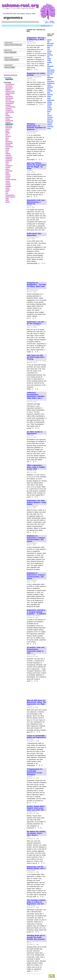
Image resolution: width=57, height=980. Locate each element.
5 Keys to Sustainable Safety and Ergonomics (36, 737)
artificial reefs (10, 91)
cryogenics (9, 110)
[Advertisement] (34, 113)
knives (8, 148)
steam (7, 188)
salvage (8, 185)
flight (7, 131)
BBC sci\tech (50, 44)
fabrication (9, 128)
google (52, 21)
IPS (48, 64)
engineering (9, 121)
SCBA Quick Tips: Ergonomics (34, 234)
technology (8, 78)
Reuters (49, 97)
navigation (9, 166)
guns (7, 140)
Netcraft (49, 80)
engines (8, 122)
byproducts (9, 96)
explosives (9, 126)
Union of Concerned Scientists (50, 117)
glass (7, 138)
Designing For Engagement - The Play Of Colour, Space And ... (36, 286)
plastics (8, 174)
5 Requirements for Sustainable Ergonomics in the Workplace (35, 772)
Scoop (49, 98)
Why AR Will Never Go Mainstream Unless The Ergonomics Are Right (36, 702)
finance (8, 129)
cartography (9, 98)
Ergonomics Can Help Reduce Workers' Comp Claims (36, 502)
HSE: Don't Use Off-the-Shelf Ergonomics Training (36, 357)
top (51, 976)
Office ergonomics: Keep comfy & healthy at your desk (36, 467)
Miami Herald (51, 72)
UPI (48, 114)
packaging (9, 171)
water (7, 199)
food (7, 135)
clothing (8, 105)
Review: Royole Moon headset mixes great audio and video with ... (36, 808)
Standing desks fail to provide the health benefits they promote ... (36, 938)
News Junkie (50, 81)
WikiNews (50, 125)
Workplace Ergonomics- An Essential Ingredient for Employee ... (36, 127)
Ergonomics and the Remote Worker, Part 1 (36, 868)
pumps (8, 178)
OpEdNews (50, 87)
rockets (8, 183)
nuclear (8, 167)
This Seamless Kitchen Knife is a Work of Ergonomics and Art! (36, 902)
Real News (50, 95)
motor (7, 162)
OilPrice (49, 85)
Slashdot (49, 102)
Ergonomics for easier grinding (36, 74)
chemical (8, 100)
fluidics (8, 133)
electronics (9, 117)
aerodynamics (10, 84)
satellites (8, 186)
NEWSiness (50, 78)
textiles (8, 190)
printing (8, 176)
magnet (8, 154)
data (7, 114)
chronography (10, 102)
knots (7, 150)
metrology (9, 161)
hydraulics (9, 141)
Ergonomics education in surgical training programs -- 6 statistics (36, 612)
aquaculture (9, 88)
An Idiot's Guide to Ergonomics (35, 433)
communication (10, 107)
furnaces (8, 136)
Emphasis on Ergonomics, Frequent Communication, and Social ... (36, 539)
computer (9, 109)
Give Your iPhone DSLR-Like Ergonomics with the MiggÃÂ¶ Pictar (36, 166)
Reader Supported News (50, 91)
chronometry (10, 103)
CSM (48, 49)
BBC (48, 42)
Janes (49, 68)
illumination (9, 143)
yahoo (47, 23)
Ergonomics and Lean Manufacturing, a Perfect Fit (36, 202)
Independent (50, 66)
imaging (8, 145)
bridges (8, 95)
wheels (8, 202)
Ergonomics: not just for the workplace (35, 323)
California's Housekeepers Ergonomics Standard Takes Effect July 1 (36, 395)
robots (8, 181)
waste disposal (10, 197)
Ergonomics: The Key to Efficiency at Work (36, 39)
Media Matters (51, 70)
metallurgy (9, 159)
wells (7, 200)
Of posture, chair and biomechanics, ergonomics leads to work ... (36, 650)
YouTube (52, 23)
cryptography (10, 112)
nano (7, 164)
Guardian (49, 63)
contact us (45, 26)
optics (7, 169)
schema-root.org (10, 75)
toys (7, 193)
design (8, 115)
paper (7, 173)
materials (8, 155)
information (9, 147)
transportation (10, 195)
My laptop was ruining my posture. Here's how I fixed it (36, 833)
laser (7, 152)
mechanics (9, 157)
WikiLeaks (50, 123)
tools (7, 192)
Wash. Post (50, 121)
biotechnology (10, 93)
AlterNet (49, 40)
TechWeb (50, 104)
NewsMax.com (51, 83)
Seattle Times (51, 100)
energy (8, 119)
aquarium (8, 89)
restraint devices (11, 180)
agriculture (9, 86)
